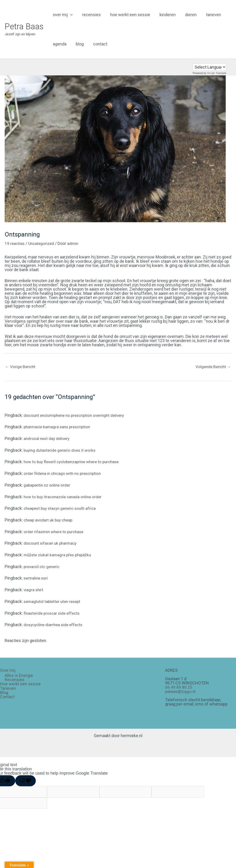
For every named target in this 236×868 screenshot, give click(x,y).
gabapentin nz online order (48, 485)
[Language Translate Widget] (209, 67)
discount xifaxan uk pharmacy (51, 543)
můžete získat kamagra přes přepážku (59, 555)
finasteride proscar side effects (53, 613)
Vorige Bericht (21, 367)
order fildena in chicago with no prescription (64, 474)
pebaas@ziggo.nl (181, 691)
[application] (70, 15)
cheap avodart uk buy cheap (49, 520)
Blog (78, 44)
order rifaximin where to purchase (55, 531)
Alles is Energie (19, 675)
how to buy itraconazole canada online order (64, 497)
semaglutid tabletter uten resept (54, 601)
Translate (217, 73)
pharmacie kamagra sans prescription (59, 427)
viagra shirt (34, 589)
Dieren (187, 15)
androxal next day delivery (47, 439)
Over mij (62, 15)
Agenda (59, 44)
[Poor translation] (25, 780)
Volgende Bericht (212, 367)
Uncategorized (43, 243)
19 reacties (15, 243)
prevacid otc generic (43, 566)
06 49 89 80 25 (179, 687)
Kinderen (164, 15)
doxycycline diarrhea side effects (55, 624)
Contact (98, 44)
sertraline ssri (36, 578)
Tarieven (208, 15)
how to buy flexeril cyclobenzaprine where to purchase (74, 462)
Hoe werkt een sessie (128, 15)
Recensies (90, 15)
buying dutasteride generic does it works (61, 450)
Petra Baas (24, 27)
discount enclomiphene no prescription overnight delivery (77, 416)
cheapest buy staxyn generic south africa (62, 508)
